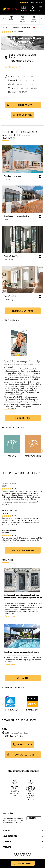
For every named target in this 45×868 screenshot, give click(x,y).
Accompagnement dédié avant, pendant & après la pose (31, 793)
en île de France (9, 409)
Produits (7, 847)
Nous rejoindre (10, 836)
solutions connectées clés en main (19, 375)
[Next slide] (42, 19)
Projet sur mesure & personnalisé (14, 791)
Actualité (22, 678)
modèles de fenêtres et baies (30, 384)
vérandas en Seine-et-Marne (24, 365)
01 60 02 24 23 (25, 105)
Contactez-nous (25, 755)
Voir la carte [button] (11, 67)
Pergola (12, 456)
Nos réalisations (22, 311)
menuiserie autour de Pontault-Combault (19, 369)
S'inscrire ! (34, 818)
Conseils (7, 841)
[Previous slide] (3, 19)
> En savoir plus (9, 616)
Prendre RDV (25, 115)
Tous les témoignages (23, 550)
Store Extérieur (33, 456)
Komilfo (6, 830)
